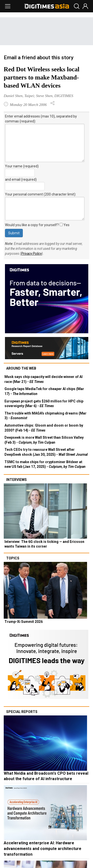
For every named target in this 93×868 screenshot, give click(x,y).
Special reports (22, 712)
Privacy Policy (31, 254)
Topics (13, 558)
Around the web (21, 368)
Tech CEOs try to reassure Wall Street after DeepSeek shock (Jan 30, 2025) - (46, 452)
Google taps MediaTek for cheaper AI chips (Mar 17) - (44, 391)
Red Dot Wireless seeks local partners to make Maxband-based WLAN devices (42, 77)
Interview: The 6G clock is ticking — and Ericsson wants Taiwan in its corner (44, 544)
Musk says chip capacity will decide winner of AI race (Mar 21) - (44, 379)
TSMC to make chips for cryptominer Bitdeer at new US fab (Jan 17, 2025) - (45, 464)
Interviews (16, 480)
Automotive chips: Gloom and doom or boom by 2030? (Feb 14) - (44, 428)
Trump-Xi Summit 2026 (24, 622)
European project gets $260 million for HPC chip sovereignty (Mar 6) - (44, 404)
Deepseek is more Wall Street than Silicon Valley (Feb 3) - (44, 440)
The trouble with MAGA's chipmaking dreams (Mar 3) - (46, 416)
